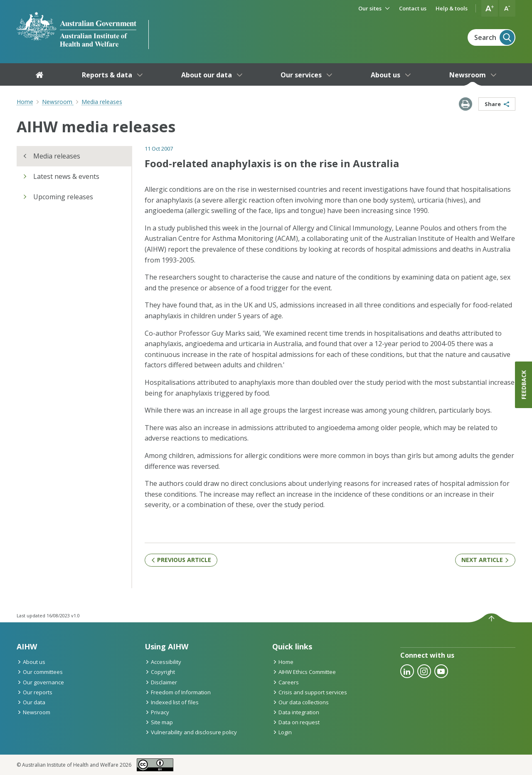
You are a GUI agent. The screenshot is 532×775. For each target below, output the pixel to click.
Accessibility (163, 662)
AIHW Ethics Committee (304, 672)
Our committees (40, 672)
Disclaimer (161, 682)
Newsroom (33, 712)
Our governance (40, 682)
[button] (490, 8)
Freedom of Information (178, 692)
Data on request (296, 722)
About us (31, 662)
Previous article (181, 560)
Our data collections (300, 702)
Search (494, 37)
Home (25, 102)
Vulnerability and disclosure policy (191, 732)
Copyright (160, 672)
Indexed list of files (172, 702)
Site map (159, 722)
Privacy (157, 712)
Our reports (34, 692)
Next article (485, 560)
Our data (31, 702)
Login (282, 732)
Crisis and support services (310, 692)
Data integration (296, 712)
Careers (286, 682)
